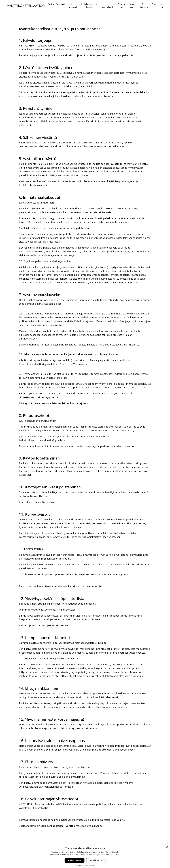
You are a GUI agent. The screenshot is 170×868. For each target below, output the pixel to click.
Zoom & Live (121, 6)
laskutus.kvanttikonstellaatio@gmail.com (43, 441)
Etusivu (51, 4)
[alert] (85, 856)
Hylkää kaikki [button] (96, 860)
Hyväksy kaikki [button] (75, 860)
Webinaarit (61, 4)
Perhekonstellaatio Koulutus (89, 6)
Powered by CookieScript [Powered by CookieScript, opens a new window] (85, 866)
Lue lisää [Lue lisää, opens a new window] (116, 855)
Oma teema (132, 6)
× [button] (167, 847)
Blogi (154, 4)
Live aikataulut (73, 6)
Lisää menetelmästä (108, 6)
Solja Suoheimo (144, 6)
